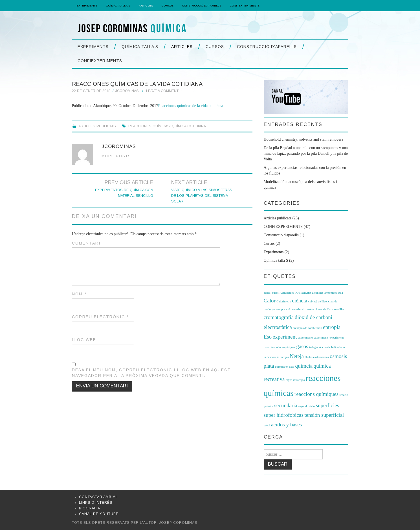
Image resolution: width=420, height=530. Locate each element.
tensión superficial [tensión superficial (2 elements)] (324, 415)
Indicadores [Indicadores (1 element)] (338, 347)
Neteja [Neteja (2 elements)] (297, 356)
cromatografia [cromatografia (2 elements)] (279, 317)
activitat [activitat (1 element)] (306, 293)
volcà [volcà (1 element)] (267, 425)
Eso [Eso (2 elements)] (268, 337)
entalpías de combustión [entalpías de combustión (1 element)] (307, 328)
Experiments (87, 6)
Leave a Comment (162, 91)
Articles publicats (97, 126)
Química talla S (276, 260)
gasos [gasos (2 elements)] (302, 346)
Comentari (86, 243)
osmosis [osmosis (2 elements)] (338, 356)
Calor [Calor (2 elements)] (270, 301)
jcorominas (127, 91)
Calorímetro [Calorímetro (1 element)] (284, 301)
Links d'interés (96, 503)
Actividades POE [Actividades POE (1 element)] (290, 293)
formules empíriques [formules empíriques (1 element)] (283, 347)
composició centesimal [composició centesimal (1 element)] (290, 309)
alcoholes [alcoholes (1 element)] (318, 293)
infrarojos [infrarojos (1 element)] (283, 357)
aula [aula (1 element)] (340, 293)
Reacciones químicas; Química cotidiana (167, 126)
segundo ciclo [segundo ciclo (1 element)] (306, 406)
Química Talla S (118, 6)
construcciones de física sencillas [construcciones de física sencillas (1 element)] (325, 309)
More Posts (116, 156)
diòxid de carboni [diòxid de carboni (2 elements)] (314, 317)
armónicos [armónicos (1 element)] (331, 293)
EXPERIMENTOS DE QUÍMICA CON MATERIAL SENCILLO (124, 193)
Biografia (90, 508)
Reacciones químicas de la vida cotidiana (191, 106)
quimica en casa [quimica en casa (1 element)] (285, 367)
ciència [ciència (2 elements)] (300, 301)
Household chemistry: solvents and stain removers (304, 139)
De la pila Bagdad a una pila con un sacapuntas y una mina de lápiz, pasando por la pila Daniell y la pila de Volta (306, 153)
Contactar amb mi (98, 497)
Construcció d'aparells (281, 235)
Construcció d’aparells (202, 6)
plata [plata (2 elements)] (269, 366)
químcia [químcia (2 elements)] (304, 366)
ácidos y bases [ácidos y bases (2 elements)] (286, 425)
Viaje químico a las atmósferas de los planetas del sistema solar (202, 196)
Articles (146, 6)
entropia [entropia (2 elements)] (332, 327)
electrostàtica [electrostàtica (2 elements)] (278, 327)
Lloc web (84, 340)
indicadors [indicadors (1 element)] (270, 357)
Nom (79, 294)
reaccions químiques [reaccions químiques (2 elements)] (316, 394)
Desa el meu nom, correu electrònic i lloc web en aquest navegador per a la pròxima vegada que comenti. (151, 373)
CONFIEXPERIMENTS (245, 6)
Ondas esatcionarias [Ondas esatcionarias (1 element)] (317, 357)
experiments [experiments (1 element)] (321, 338)
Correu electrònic (100, 317)
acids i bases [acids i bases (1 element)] (271, 293)
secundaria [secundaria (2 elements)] (286, 405)
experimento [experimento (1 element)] (305, 338)
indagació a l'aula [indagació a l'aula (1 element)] (320, 347)
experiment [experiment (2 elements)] (285, 337)
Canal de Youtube (99, 514)
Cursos (168, 6)
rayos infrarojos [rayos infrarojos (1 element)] (295, 380)
